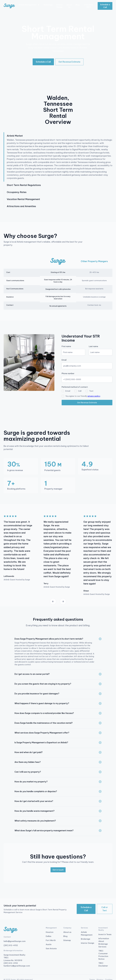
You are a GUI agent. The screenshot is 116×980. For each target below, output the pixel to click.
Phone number (68, 373)
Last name (93, 346)
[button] (29, 5)
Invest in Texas (105, 934)
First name (66, 346)
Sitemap (67, 940)
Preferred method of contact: (75, 387)
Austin (49, 944)
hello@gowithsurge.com (15, 941)
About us (67, 932)
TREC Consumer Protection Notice (103, 955)
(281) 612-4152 (11, 945)
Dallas (49, 936)
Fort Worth (51, 940)
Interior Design (60, 6)
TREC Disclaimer (103, 964)
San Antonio (51, 949)
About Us (69, 6)
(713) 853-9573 (89, 6)
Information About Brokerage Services (104, 943)
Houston (50, 932)
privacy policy (94, 396)
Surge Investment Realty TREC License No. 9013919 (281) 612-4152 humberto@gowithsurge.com (17, 960)
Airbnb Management (87, 933)
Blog (78, 5)
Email (64, 360)
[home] (9, 6)
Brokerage (48, 5)
